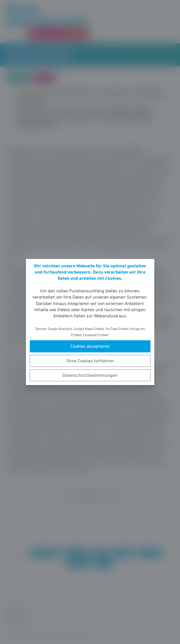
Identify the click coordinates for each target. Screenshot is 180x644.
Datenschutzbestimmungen (90, 375)
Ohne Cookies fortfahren (90, 361)
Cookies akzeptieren (90, 346)
